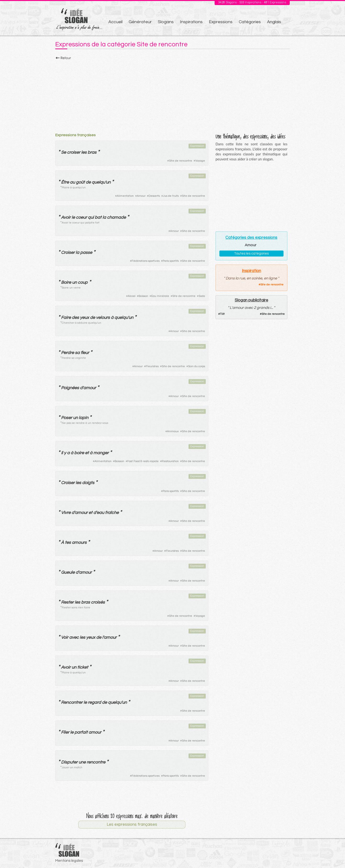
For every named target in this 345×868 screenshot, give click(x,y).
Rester (67, 602)
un (74, 282)
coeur (81, 217)
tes (68, 543)
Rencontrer (72, 702)
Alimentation (125, 196)
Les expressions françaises (132, 824)
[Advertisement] (172, 95)
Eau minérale (160, 296)
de (88, 182)
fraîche (112, 513)
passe (86, 253)
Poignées (70, 388)
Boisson (143, 296)
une (82, 762)
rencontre (96, 762)
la (104, 217)
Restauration (170, 461)
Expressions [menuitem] (221, 22)
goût (80, 182)
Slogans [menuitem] (166, 22)
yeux (84, 318)
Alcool (132, 296)
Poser (67, 418)
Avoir (66, 217)
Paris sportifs (171, 261)
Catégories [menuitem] (250, 22)
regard (94, 702)
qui (91, 217)
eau (100, 513)
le (73, 217)
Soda (202, 296)
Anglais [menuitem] (274, 22)
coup (83, 282)
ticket (83, 667)
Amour (141, 196)
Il (62, 453)
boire (79, 453)
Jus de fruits (171, 196)
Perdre (67, 353)
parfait (81, 732)
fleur (85, 353)
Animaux (173, 431)
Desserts (154, 196)
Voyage (200, 161)
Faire (66, 318)
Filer (65, 732)
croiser (74, 152)
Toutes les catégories (251, 254)
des (75, 318)
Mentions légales (69, 861)
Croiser (68, 253)
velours (103, 318)
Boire (66, 282)
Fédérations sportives (146, 261)
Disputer (69, 762)
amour (90, 388)
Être (65, 182)
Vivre (66, 513)
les (84, 152)
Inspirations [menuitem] (191, 22)
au (72, 182)
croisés (98, 602)
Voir (65, 637)
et (87, 453)
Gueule (68, 572)
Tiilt (222, 314)
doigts (88, 483)
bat (98, 217)
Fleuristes (152, 366)
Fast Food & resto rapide (143, 461)
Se (64, 152)
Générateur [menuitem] (140, 22)
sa (77, 353)
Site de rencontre (181, 161)
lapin (83, 418)
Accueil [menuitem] (115, 22)
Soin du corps (197, 366)
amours (79, 543)
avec (74, 637)
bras (92, 152)
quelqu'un (101, 182)
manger (101, 453)
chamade (116, 217)
